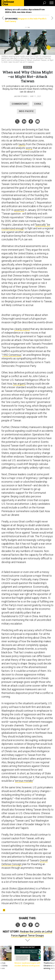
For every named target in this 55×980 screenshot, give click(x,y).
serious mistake (24, 781)
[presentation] (3, 958)
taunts (22, 144)
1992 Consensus (12, 355)
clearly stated (22, 329)
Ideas (28, 67)
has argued (19, 384)
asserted (19, 210)
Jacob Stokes (21, 96)
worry (29, 148)
